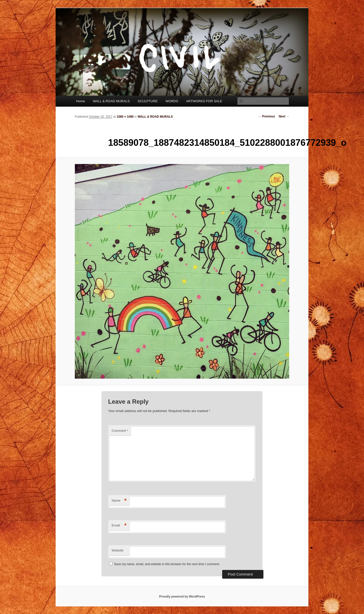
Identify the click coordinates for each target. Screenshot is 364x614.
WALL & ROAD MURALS (111, 101)
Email (119, 526)
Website (118, 550)
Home (81, 101)
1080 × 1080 (125, 117)
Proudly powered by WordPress (182, 597)
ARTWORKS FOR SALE (204, 101)
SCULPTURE (148, 101)
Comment (120, 431)
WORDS (172, 101)
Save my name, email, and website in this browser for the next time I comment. (167, 564)
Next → (284, 116)
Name (119, 501)
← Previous (267, 116)
